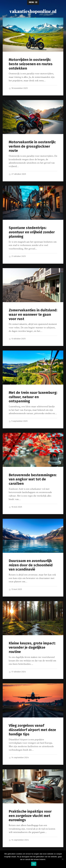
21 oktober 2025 (17, 256)
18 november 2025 (18, 88)
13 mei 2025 (15, 589)
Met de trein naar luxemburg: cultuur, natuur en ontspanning (33, 397)
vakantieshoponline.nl (33, 11)
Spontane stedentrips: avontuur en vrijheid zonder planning (32, 232)
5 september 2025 (18, 421)
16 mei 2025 (15, 507)
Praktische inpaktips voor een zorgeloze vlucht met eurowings (30, 816)
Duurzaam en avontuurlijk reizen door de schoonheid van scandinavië (31, 565)
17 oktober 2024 (17, 672)
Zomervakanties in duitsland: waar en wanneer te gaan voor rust (33, 315)
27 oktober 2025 (17, 174)
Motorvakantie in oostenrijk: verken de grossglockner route (32, 146)
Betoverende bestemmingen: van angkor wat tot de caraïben (33, 479)
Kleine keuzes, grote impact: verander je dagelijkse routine (32, 648)
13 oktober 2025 (17, 339)
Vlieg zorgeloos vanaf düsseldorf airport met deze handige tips (32, 730)
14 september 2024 (19, 758)
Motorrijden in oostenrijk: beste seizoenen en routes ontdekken (31, 64)
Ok (34, 864)
